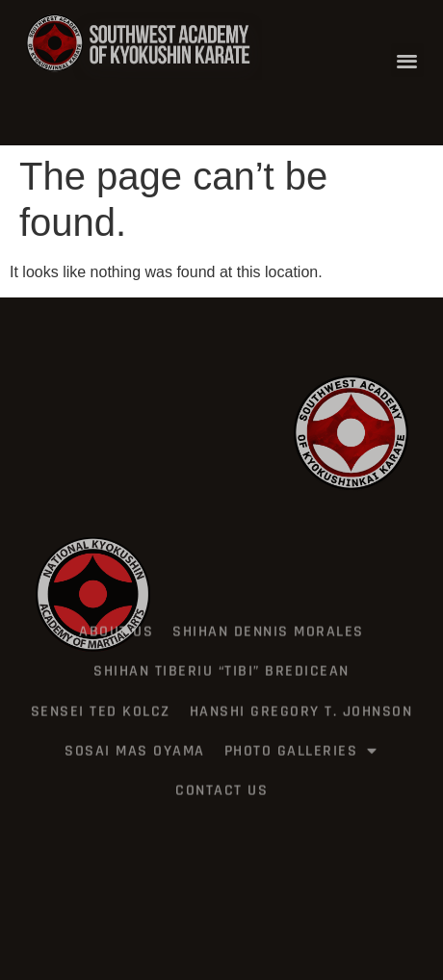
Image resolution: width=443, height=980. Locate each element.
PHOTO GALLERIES (301, 731)
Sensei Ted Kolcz (101, 692)
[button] (408, 60)
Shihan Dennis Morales (268, 612)
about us (116, 612)
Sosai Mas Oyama (135, 731)
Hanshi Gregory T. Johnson (301, 692)
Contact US (221, 771)
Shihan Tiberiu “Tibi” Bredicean (221, 651)
